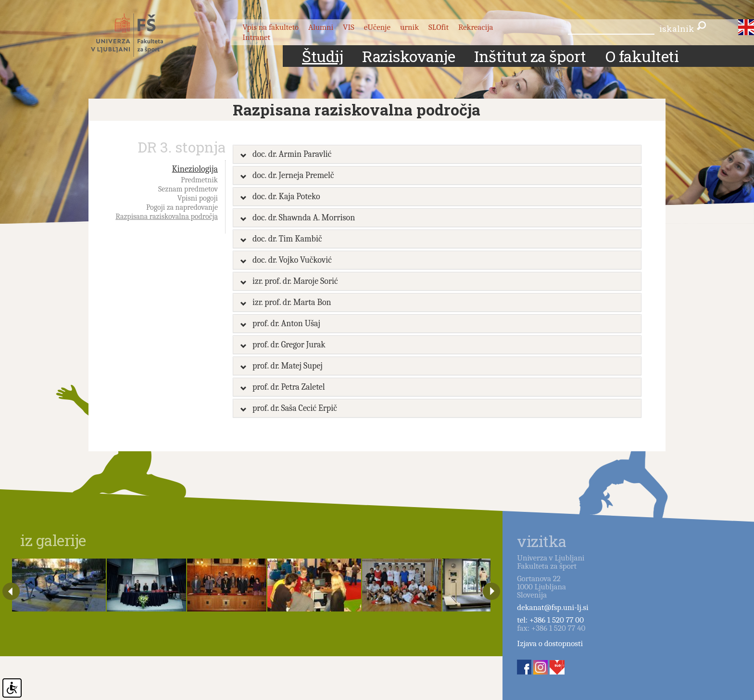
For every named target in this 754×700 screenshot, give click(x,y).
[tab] (437, 154)
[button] (437, 154)
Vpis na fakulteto (270, 27)
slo (741, 23)
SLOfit (439, 27)
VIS (349, 27)
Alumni (321, 27)
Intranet (256, 37)
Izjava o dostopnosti (550, 643)
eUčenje (377, 27)
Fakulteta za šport (138, 35)
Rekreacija (476, 27)
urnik (409, 27)
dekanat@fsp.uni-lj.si (553, 607)
